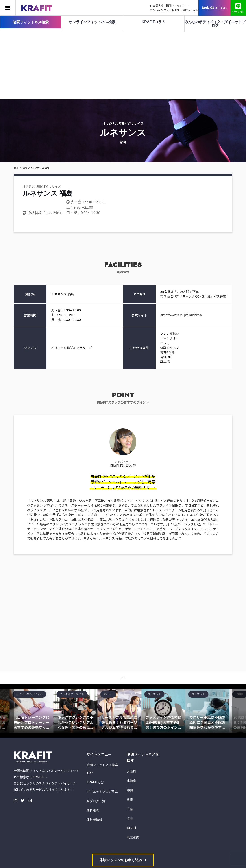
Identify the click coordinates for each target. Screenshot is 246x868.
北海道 (131, 781)
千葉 (130, 809)
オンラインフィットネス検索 (92, 22)
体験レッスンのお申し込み (121, 860)
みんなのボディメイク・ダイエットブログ (215, 24)
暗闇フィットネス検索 (31, 22)
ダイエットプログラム (102, 792)
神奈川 (131, 828)
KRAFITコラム (154, 22)
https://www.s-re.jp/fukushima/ (181, 315)
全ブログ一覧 (96, 801)
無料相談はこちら (214, 8)
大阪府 (131, 771)
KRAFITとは (95, 782)
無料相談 (93, 810)
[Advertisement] (123, 66)
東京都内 (133, 837)
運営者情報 (94, 820)
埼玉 (130, 818)
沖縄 (130, 790)
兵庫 (130, 800)
